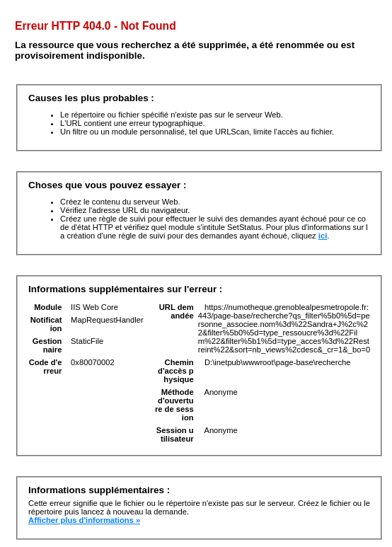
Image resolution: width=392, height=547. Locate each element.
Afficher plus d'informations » (84, 520)
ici (323, 236)
